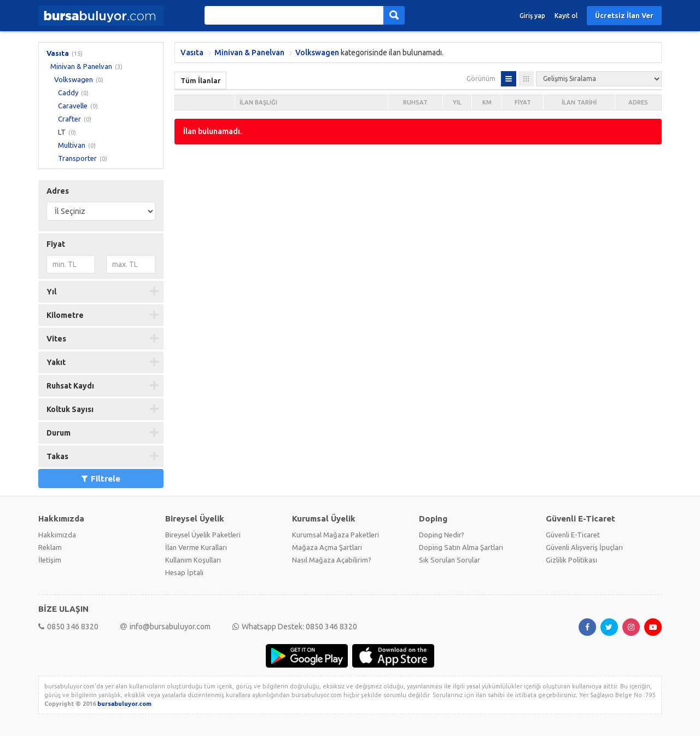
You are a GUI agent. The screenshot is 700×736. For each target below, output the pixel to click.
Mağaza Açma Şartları (327, 547)
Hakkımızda (57, 535)
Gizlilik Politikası (571, 560)
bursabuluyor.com (124, 704)
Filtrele (101, 479)
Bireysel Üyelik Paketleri (203, 535)
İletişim (50, 560)
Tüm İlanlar (200, 80)
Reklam (50, 547)
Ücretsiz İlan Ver (624, 15)
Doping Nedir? (442, 535)
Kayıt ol (566, 16)
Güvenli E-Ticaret (573, 535)
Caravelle (73, 106)
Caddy (68, 92)
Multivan (72, 145)
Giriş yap (532, 16)
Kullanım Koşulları (193, 560)
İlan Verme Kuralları (196, 547)
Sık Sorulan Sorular (450, 560)
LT (62, 132)
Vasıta (58, 53)
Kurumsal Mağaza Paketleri (336, 535)
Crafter (69, 119)
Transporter (77, 158)
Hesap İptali (184, 572)
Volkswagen (74, 79)
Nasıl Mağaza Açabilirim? (332, 560)
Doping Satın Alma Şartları (461, 547)
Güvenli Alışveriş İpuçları (584, 547)
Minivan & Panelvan (81, 66)
